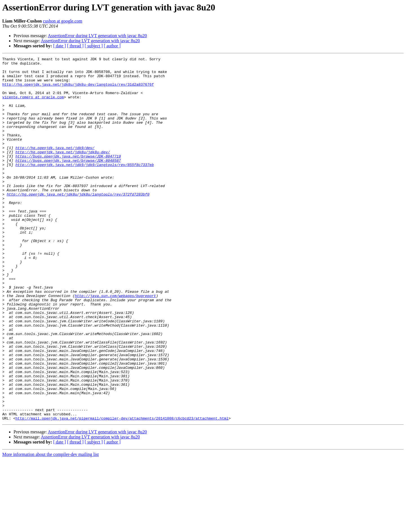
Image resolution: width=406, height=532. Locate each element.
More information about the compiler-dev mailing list (51, 527)
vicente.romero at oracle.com (33, 105)
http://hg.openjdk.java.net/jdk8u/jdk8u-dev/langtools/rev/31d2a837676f (78, 90)
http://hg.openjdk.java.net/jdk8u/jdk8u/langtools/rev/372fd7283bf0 (78, 222)
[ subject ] (94, 46)
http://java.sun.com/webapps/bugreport (115, 344)
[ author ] (112, 46)
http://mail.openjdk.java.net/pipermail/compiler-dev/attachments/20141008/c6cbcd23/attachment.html (122, 491)
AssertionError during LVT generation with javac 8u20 (97, 36)
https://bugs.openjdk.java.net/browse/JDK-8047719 (68, 176)
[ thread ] (75, 46)
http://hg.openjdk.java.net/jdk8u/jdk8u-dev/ (63, 171)
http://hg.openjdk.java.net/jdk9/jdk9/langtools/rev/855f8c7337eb (85, 187)
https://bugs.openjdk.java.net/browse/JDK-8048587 (68, 181)
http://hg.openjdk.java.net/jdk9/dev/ (55, 166)
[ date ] (60, 46)
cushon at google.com (63, 21)
